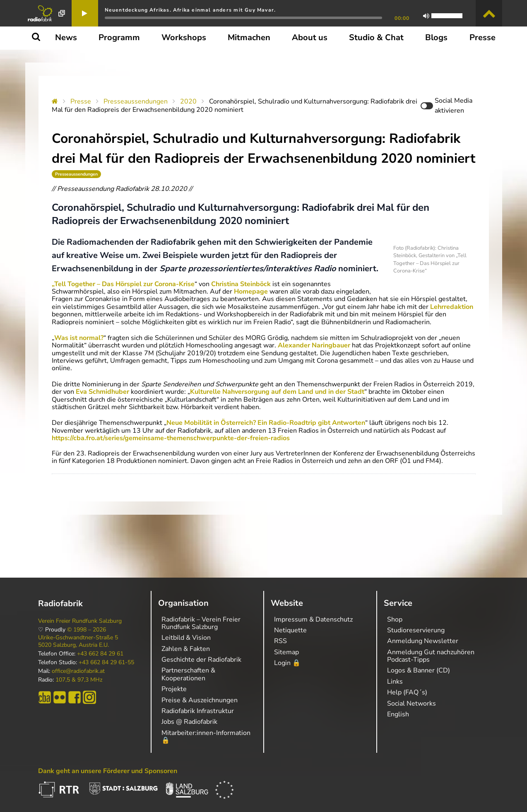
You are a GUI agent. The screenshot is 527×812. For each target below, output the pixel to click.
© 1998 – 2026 (87, 630)
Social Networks (411, 704)
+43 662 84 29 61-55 (106, 663)
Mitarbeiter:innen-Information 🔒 (206, 737)
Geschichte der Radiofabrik (201, 660)
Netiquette (290, 630)
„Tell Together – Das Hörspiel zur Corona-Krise (123, 284)
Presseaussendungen (136, 101)
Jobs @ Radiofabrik (189, 722)
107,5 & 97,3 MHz (79, 680)
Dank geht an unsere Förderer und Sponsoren (108, 771)
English (398, 714)
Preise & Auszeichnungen (200, 700)
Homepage (251, 292)
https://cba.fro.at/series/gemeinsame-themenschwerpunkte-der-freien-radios (171, 438)
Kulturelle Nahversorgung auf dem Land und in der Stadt (277, 392)
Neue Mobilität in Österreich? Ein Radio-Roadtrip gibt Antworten (266, 423)
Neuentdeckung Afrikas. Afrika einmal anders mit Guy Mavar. (190, 10)
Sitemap (286, 652)
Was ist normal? (79, 338)
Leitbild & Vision (186, 638)
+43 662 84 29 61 (100, 654)
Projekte (174, 689)
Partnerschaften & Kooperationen (188, 674)
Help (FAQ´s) (407, 692)
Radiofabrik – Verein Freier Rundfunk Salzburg (201, 623)
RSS (280, 641)
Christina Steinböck (241, 284)
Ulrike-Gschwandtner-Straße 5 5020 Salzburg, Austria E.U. (78, 641)
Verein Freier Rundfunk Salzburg (80, 621)
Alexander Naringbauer (314, 345)
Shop (395, 619)
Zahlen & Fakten (186, 649)
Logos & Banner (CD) (419, 670)
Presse (81, 101)
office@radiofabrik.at (78, 671)
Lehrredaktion (452, 307)
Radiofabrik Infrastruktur (198, 711)
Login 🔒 (287, 663)
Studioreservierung (416, 630)
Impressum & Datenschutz (313, 619)
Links (395, 682)
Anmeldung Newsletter (423, 641)
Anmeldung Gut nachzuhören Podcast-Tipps (431, 656)
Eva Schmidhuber (102, 392)
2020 (188, 101)
